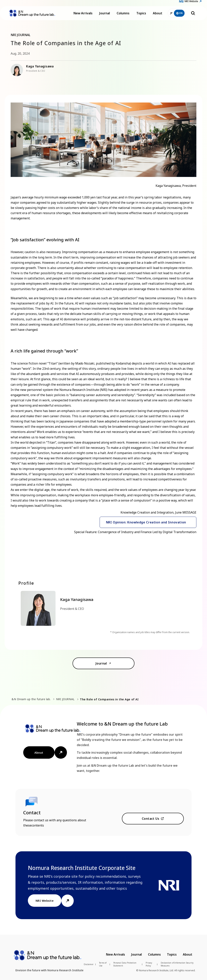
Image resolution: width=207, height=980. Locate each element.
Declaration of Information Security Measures (177, 964)
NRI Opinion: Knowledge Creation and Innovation (146, 522)
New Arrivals (83, 16)
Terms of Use (103, 964)
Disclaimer (89, 964)
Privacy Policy (149, 964)
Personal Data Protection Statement (125, 964)
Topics (141, 16)
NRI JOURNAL (65, 699)
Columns (123, 16)
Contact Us (151, 819)
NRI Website (191, 4)
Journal (105, 16)
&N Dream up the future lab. (31, 699)
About (158, 16)
